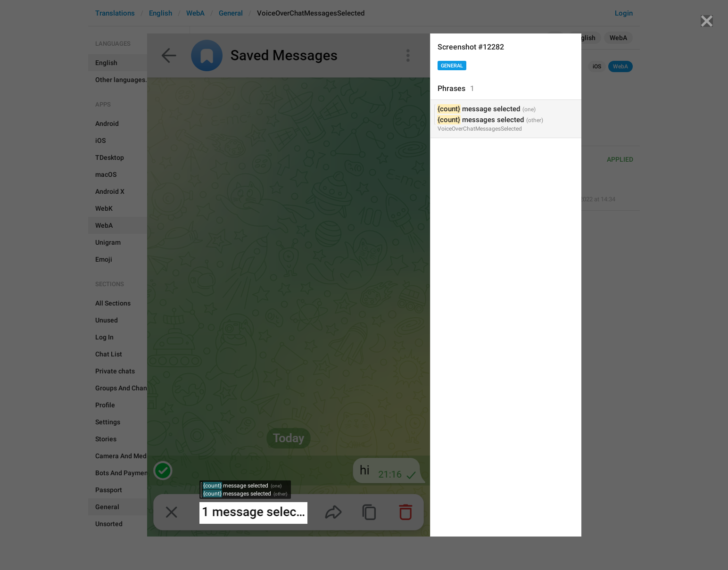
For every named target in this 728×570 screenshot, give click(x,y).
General (452, 66)
